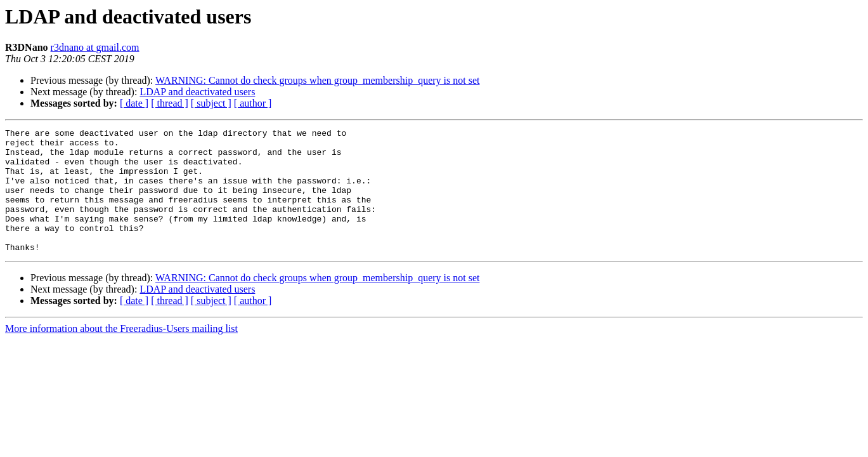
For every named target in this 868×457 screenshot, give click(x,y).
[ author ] (253, 103)
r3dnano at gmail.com (95, 47)
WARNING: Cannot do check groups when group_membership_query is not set (317, 80)
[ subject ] (211, 103)
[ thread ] (170, 103)
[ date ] (134, 103)
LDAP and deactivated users (197, 92)
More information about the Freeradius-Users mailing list (121, 353)
